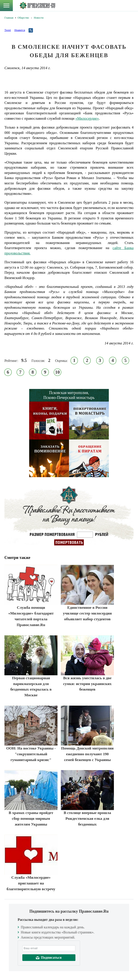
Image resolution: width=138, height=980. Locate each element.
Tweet (8, 30)
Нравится (20, 30)
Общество (23, 18)
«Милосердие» (87, 118)
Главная (9, 18)
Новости (39, 18)
